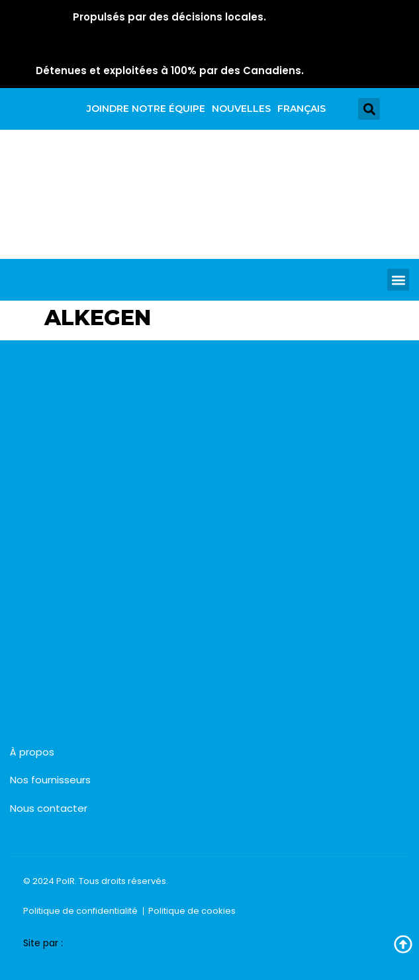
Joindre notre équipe (146, 109)
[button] (369, 109)
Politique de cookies (192, 911)
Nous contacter (49, 808)
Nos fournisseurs (50, 780)
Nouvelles (241, 109)
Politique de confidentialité (80, 911)
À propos (32, 752)
